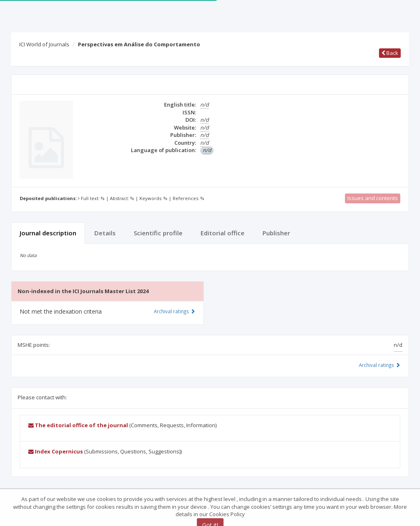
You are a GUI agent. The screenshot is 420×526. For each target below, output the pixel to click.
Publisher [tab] (276, 233)
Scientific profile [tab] (158, 233)
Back (390, 53)
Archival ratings (380, 365)
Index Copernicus (56, 451)
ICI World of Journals (44, 44)
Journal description (48, 233)
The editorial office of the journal (78, 425)
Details (105, 233)
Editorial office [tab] (223, 233)
